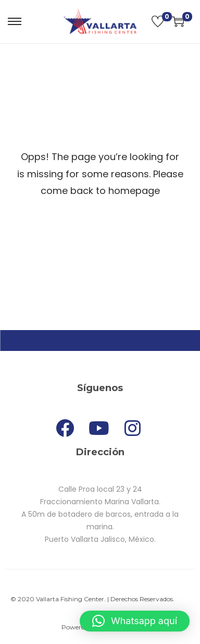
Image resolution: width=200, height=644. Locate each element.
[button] (135, 621)
